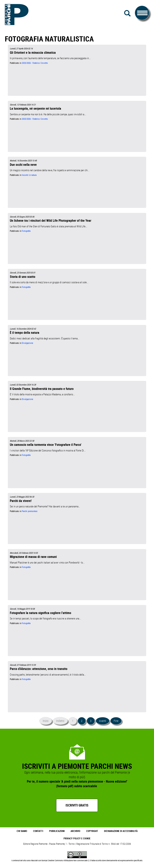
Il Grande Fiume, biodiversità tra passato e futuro (42, 389)
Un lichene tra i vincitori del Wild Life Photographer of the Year (51, 221)
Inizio (46, 721)
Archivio (75, 831)
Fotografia (26, 231)
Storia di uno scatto (23, 277)
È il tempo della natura (25, 333)
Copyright (92, 831)
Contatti (38, 831)
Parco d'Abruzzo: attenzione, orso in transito (39, 669)
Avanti (103, 721)
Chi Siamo (22, 831)
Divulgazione (27, 343)
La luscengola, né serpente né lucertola (35, 108)
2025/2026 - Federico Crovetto (35, 63)
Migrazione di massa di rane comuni (33, 557)
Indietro (60, 721)
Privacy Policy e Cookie (77, 838)
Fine (116, 721)
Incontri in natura (29, 175)
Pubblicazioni (57, 831)
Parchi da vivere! (21, 501)
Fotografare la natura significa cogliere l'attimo (41, 613)
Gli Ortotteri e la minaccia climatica (33, 53)
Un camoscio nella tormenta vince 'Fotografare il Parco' (46, 445)
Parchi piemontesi (30, 511)
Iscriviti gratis (77, 805)
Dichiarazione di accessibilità (121, 831)
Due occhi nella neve (23, 165)
